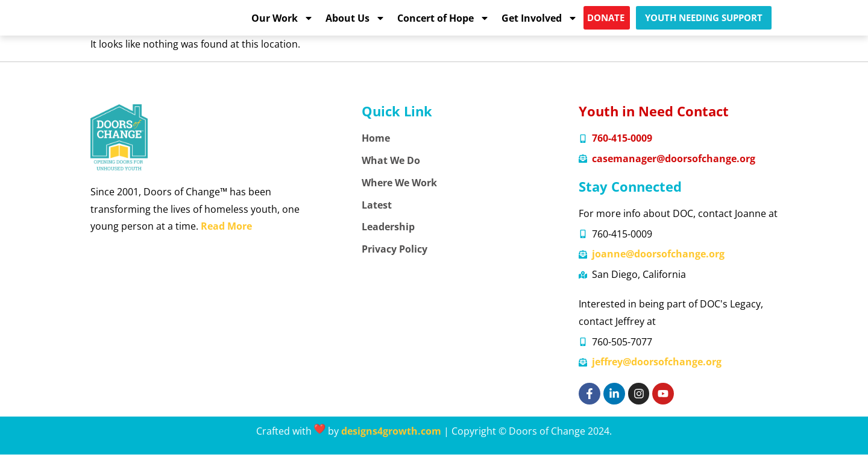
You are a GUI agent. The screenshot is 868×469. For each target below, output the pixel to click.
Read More (226, 241)
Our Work (282, 25)
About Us (355, 25)
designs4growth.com (391, 445)
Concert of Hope (443, 25)
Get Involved (539, 25)
